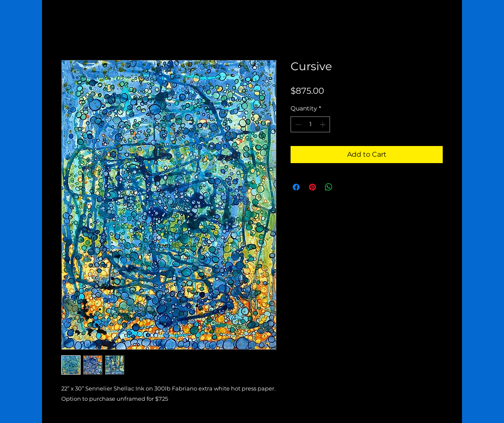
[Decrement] (297, 124)
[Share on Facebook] (296, 187)
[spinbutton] (310, 124)
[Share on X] (345, 187)
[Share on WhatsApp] (329, 187)
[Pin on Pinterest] (312, 187)
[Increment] (323, 124)
